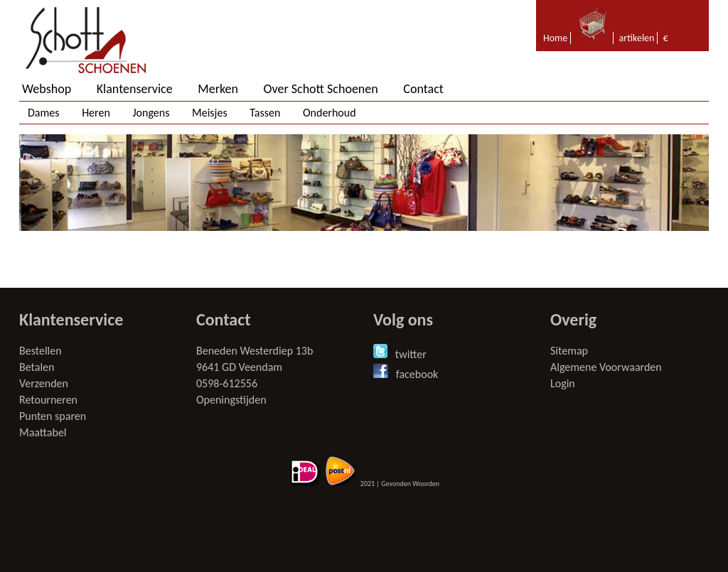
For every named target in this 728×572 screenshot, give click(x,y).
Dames (44, 113)
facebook (417, 374)
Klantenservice (135, 89)
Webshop (47, 89)
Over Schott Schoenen (321, 89)
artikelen (637, 38)
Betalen (37, 367)
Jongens (151, 113)
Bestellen (41, 351)
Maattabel (43, 432)
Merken (218, 89)
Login (563, 383)
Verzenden (44, 383)
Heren (96, 113)
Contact (423, 89)
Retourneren (48, 400)
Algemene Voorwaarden (606, 367)
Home (555, 38)
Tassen (265, 113)
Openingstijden (231, 400)
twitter (411, 354)
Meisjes (210, 113)
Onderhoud (330, 113)
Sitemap (569, 351)
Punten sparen (53, 416)
